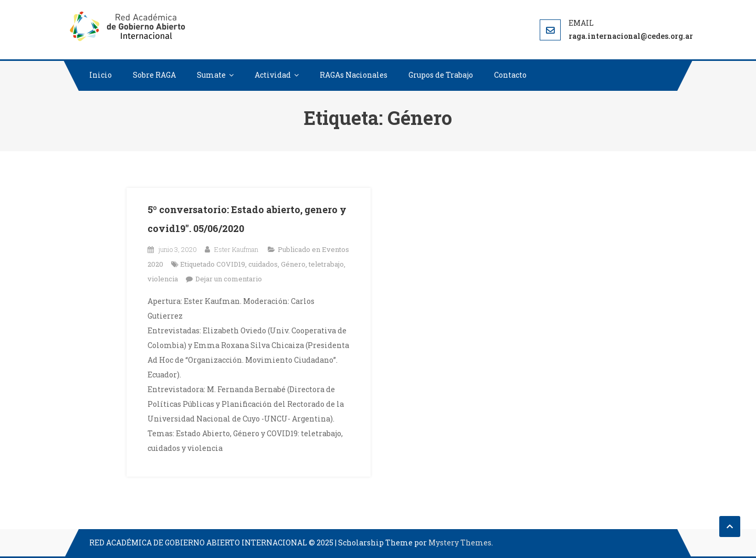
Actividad (273, 75)
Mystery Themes (460, 543)
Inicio (101, 75)
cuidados (263, 264)
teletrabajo (326, 264)
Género (293, 264)
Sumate (211, 75)
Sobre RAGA (154, 75)
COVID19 (231, 264)
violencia (163, 279)
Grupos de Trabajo (441, 75)
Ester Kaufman (236, 249)
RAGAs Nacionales (354, 75)
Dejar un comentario (229, 279)
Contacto (510, 75)
